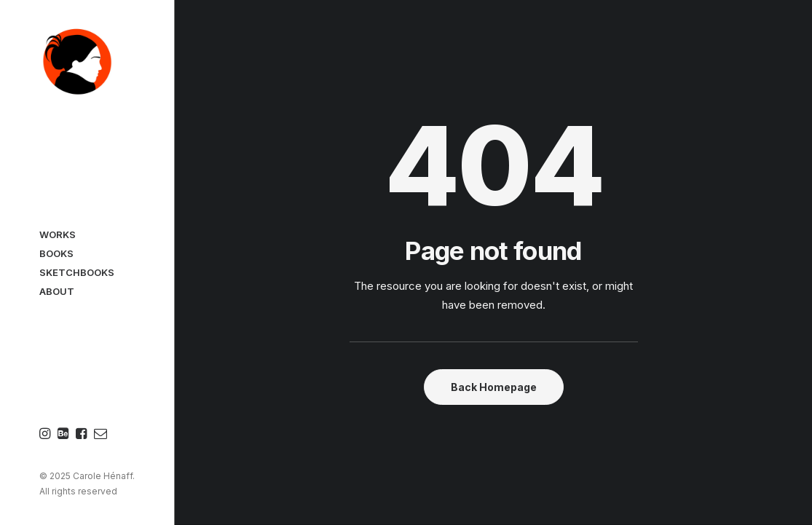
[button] (47, 434)
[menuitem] (47, 434)
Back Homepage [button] (494, 387)
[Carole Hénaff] (87, 63)
